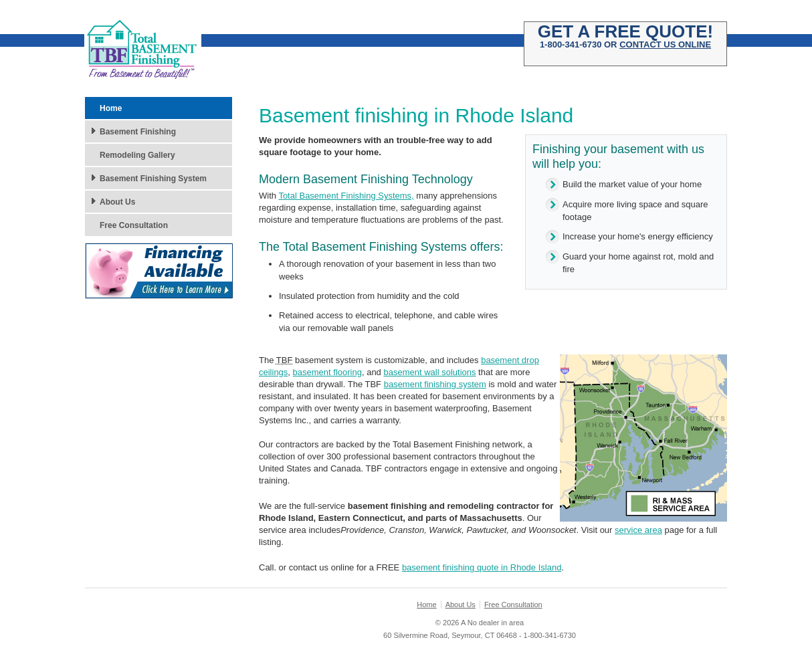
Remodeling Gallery (137, 155)
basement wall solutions (429, 372)
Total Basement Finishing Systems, (346, 196)
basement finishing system (435, 384)
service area (638, 530)
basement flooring (327, 372)
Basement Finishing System (153, 179)
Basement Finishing (138, 132)
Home (111, 108)
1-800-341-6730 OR (625, 39)
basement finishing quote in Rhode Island (482, 567)
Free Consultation (134, 225)
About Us (117, 202)
